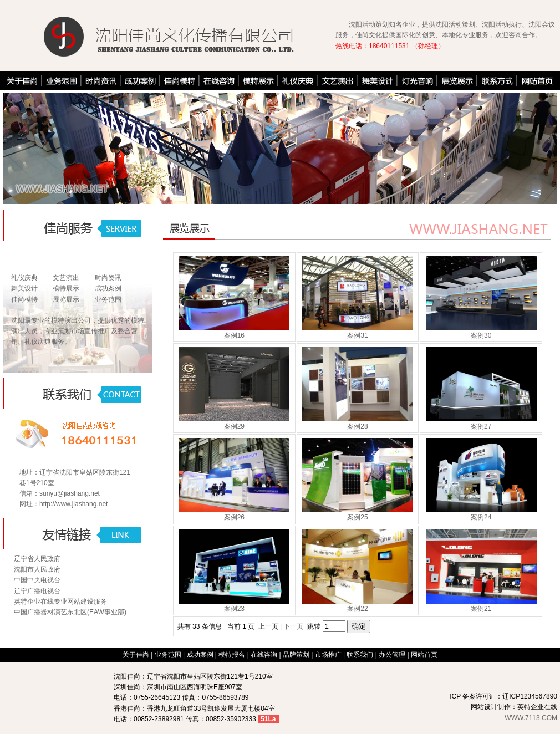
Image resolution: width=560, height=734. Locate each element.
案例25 (357, 517)
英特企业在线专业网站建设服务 (60, 602)
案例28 (357, 426)
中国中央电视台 (37, 580)
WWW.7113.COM (531, 718)
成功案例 (108, 288)
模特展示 (66, 288)
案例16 (234, 335)
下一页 (293, 626)
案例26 (234, 517)
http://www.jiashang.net (73, 504)
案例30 (481, 335)
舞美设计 (24, 288)
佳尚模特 (24, 299)
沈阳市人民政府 (37, 569)
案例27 (481, 426)
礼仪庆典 (24, 278)
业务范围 (108, 299)
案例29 (234, 426)
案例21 (481, 609)
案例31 (357, 335)
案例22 (357, 609)
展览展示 (66, 299)
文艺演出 (66, 278)
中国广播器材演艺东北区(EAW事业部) (70, 612)
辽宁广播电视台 (37, 591)
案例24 (481, 517)
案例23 (234, 609)
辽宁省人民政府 (37, 559)
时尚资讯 (108, 278)
